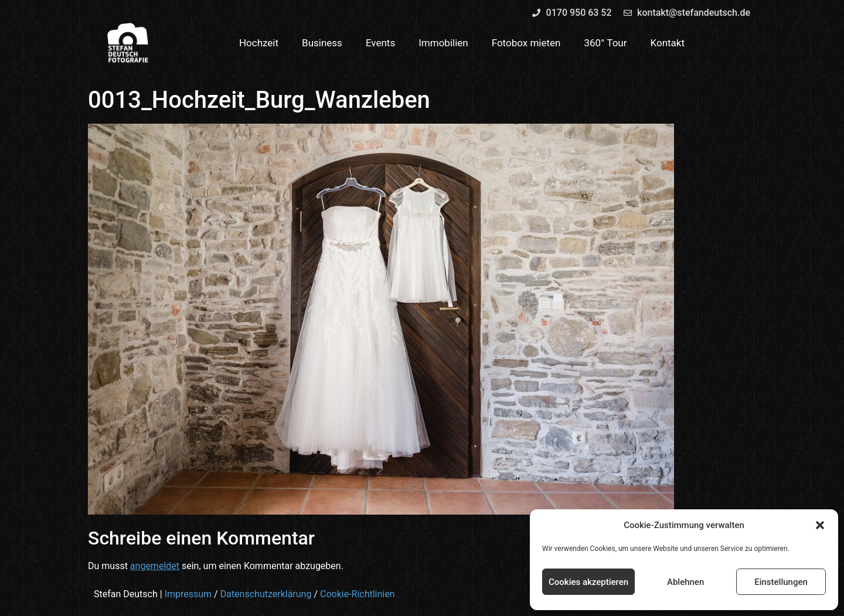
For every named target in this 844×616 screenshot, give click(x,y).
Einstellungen (781, 582)
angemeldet (155, 566)
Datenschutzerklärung (266, 594)
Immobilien (443, 43)
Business (322, 43)
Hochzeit (259, 43)
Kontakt (668, 43)
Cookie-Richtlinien (358, 594)
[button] (820, 525)
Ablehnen (685, 582)
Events (380, 43)
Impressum (188, 594)
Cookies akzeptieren (588, 582)
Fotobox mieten (526, 43)
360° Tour (605, 43)
